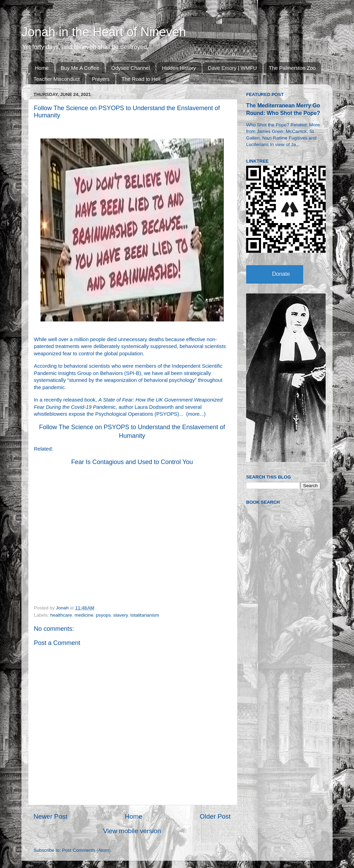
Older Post (215, 816)
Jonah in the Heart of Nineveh (104, 32)
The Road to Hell (141, 79)
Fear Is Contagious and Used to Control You (132, 462)
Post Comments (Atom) (86, 850)
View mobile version (132, 831)
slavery (121, 615)
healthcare (61, 615)
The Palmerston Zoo (292, 68)
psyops (103, 615)
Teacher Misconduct (57, 79)
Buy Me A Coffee (80, 68)
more (194, 414)
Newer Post (50, 816)
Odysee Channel (131, 68)
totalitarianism (145, 615)
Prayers (101, 79)
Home (42, 68)
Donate (281, 274)
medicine (84, 615)
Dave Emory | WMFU (232, 68)
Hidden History (179, 68)
